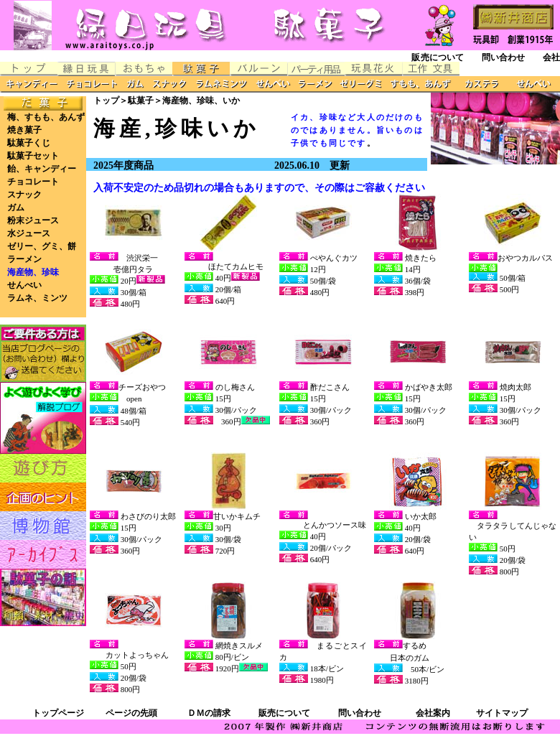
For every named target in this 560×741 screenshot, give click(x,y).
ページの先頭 (131, 713)
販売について (438, 57)
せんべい (24, 285)
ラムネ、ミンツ (37, 298)
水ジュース (29, 233)
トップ (106, 101)
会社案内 (433, 713)
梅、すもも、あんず (46, 117)
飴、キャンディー (42, 169)
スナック (24, 195)
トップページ (58, 713)
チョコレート (33, 182)
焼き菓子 (24, 130)
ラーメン (24, 259)
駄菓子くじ (29, 143)
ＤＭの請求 (209, 713)
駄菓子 (141, 101)
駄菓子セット (33, 156)
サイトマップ (502, 713)
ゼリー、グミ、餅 (42, 246)
